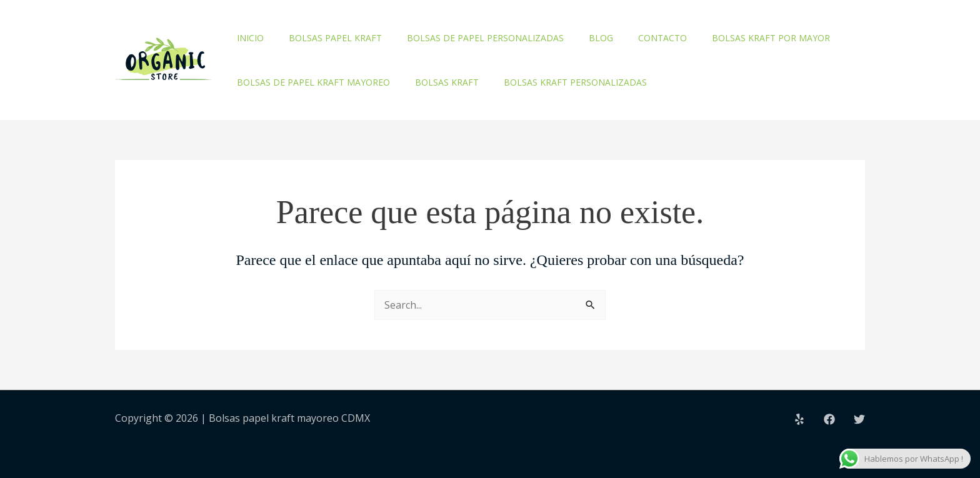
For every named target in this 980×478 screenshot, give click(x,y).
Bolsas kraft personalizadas (575, 82)
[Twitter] (859, 419)
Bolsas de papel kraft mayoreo (313, 82)
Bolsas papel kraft (335, 38)
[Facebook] (829, 419)
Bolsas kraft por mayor (771, 38)
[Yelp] (799, 419)
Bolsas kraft (447, 82)
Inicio (250, 38)
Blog (601, 38)
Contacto (662, 38)
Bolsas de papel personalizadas (485, 38)
